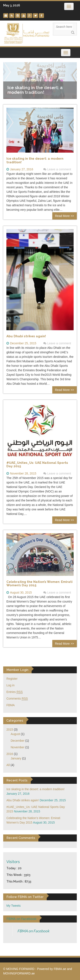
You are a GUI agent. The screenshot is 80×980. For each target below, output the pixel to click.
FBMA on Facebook (21, 886)
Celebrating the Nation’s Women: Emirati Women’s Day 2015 (39, 550)
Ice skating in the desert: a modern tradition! (35, 127)
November (18, 714)
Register (12, 645)
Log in (10, 652)
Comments (17, 665)
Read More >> (65, 183)
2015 (10, 696)
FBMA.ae (60, 936)
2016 (10, 721)
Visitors (13, 828)
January (16, 725)
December (18, 707)
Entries (15, 659)
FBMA (11, 672)
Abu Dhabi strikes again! (26, 303)
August (15, 701)
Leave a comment (59, 136)
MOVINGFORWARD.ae (19, 940)
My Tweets (14, 872)
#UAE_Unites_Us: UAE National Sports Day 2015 (37, 431)
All (8, 732)
